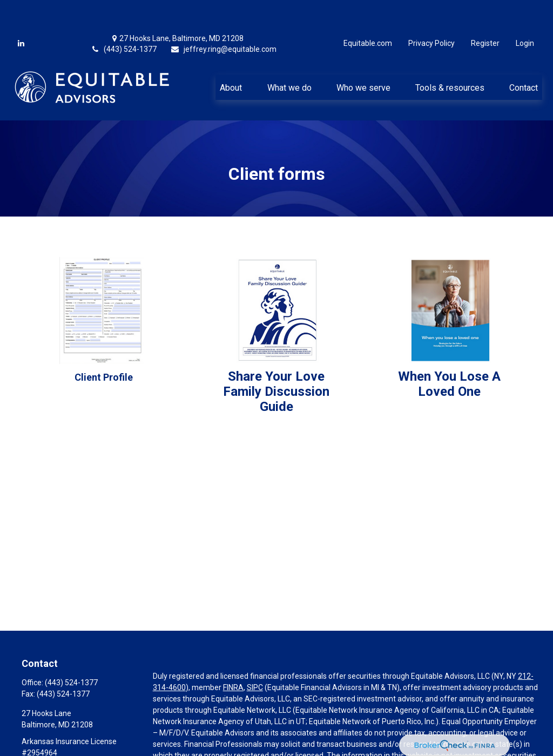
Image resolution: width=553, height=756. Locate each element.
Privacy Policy (431, 11)
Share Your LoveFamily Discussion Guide (276, 359)
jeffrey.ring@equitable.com (223, 17)
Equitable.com (368, 11)
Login (525, 11)
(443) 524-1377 (123, 17)
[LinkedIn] (21, 11)
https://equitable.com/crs (196, 746)
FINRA (233, 655)
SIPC (255, 655)
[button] (231, 55)
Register (485, 11)
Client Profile (104, 345)
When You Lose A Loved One (449, 352)
